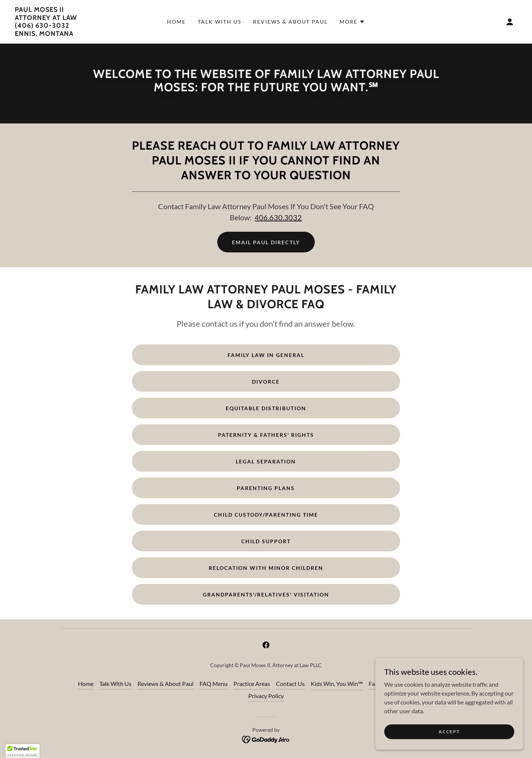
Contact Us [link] (290, 684)
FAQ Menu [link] (214, 684)
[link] (46, 33)
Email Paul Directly (266, 242)
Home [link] (176, 22)
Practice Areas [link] (252, 684)
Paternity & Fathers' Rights (266, 435)
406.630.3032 (278, 217)
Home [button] (86, 684)
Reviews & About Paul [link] (290, 22)
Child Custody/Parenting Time (266, 515)
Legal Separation (266, 461)
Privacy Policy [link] (266, 696)
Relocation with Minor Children (266, 568)
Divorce (266, 382)
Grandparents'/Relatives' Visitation (266, 594)
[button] (352, 22)
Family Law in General (266, 355)
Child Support (266, 541)
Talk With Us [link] (219, 22)
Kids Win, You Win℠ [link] (337, 684)
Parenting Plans (266, 488)
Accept (449, 732)
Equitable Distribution (266, 408)
